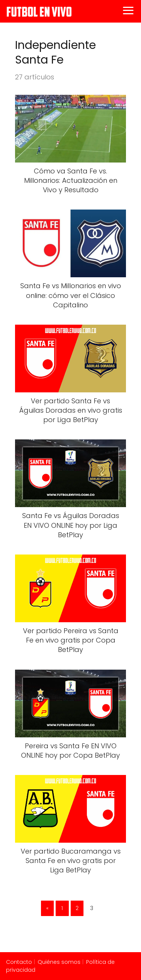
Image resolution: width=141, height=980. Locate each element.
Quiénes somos (59, 962)
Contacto (19, 962)
